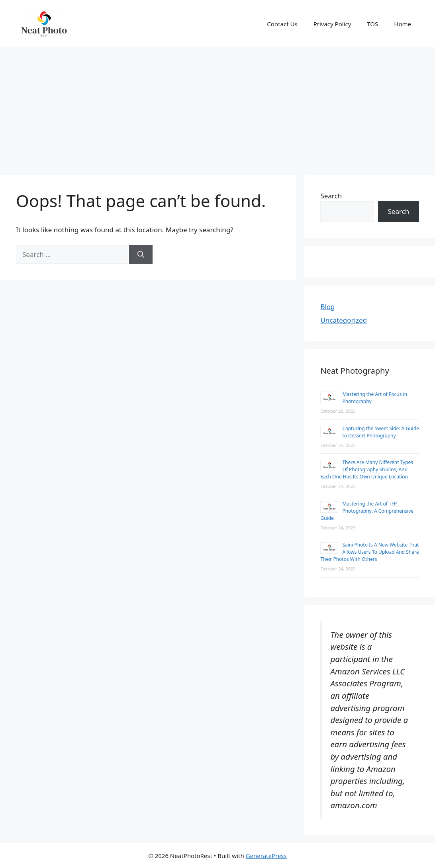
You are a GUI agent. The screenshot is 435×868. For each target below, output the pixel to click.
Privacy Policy (332, 24)
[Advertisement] (217, 107)
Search (331, 196)
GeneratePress (266, 856)
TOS (372, 24)
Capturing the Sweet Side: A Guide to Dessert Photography (380, 432)
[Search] (141, 255)
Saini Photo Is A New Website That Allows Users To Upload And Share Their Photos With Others (369, 552)
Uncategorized (344, 320)
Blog (327, 307)
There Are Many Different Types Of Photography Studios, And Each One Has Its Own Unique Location (367, 469)
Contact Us (282, 24)
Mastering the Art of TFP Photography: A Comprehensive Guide (367, 511)
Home (403, 24)
